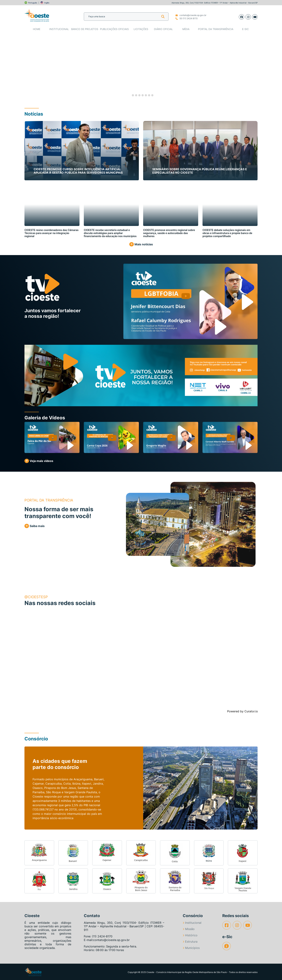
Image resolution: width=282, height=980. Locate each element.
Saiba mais (35, 526)
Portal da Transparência (216, 29)
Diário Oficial (163, 29)
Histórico (190, 935)
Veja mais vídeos (39, 461)
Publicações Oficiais (114, 29)
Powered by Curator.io (243, 711)
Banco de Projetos (85, 29)
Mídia (186, 29)
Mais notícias (141, 244)
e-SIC (245, 29)
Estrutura (190, 942)
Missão (189, 929)
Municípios (191, 948)
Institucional (59, 29)
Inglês (47, 3)
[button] (24, 67)
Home (37, 29)
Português (33, 3)
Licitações (141, 29)
